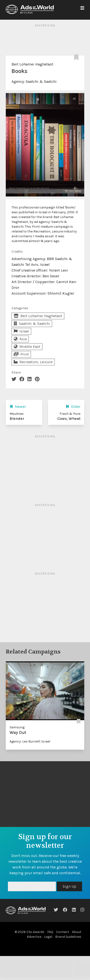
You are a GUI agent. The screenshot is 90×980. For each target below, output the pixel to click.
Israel (21, 331)
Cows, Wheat (69, 419)
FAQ (50, 932)
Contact (63, 932)
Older (73, 407)
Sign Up (69, 886)
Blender (17, 419)
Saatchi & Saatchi (41, 81)
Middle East (27, 347)
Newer (18, 407)
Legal (48, 937)
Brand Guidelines (68, 937)
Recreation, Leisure (33, 362)
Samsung (17, 727)
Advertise (34, 937)
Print (21, 354)
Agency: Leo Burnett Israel (30, 741)
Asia (20, 339)
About (77, 932)
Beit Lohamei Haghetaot (32, 64)
